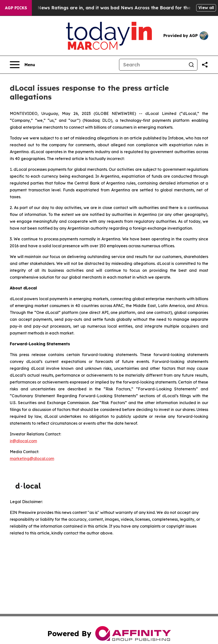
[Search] (152, 65)
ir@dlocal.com (23, 441)
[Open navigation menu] (22, 65)
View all (206, 8)
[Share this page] (205, 65)
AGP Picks (16, 8)
